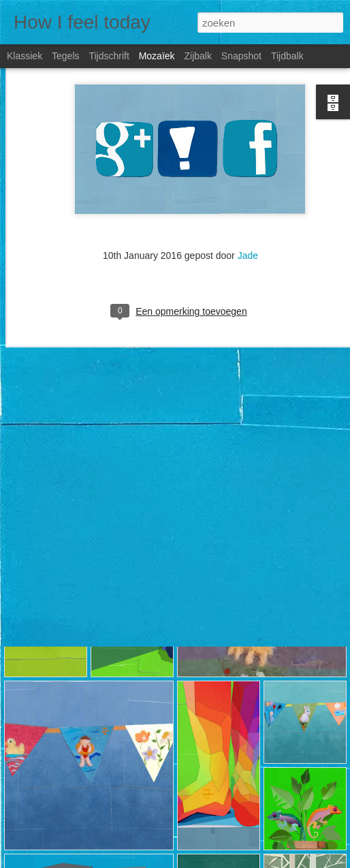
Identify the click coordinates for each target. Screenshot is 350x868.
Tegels (65, 56)
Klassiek (25, 56)
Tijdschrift (109, 56)
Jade (248, 210)
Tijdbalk (287, 56)
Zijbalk (197, 56)
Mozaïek (157, 56)
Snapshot (241, 56)
